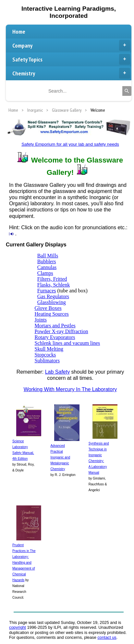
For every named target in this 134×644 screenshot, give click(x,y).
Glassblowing (52, 302)
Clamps (45, 273)
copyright (18, 627)
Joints (41, 320)
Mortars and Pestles (55, 326)
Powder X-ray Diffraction (61, 331)
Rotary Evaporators (55, 337)
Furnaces (47, 291)
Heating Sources (52, 314)
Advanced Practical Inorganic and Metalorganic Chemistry (60, 457)
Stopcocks (45, 355)
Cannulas (47, 267)
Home (19, 32)
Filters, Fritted (52, 279)
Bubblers (47, 261)
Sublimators (47, 361)
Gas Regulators (53, 296)
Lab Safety (58, 372)
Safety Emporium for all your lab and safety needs (70, 144)
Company (71, 45)
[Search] (127, 91)
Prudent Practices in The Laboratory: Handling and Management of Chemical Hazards (24, 563)
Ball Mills (48, 256)
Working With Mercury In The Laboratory (70, 389)
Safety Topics (71, 59)
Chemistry (71, 73)
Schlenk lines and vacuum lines (67, 343)
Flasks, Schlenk (54, 285)
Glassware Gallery (67, 110)
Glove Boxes (48, 308)
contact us (107, 637)
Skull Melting (49, 349)
